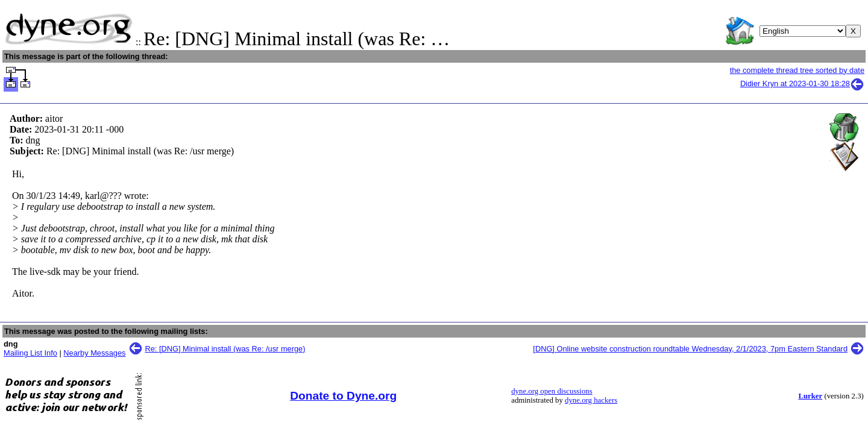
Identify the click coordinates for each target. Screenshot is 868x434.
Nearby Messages (94, 353)
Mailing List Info (30, 353)
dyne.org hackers (591, 400)
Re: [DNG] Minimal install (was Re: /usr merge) (225, 349)
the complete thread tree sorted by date (797, 70)
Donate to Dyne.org (343, 396)
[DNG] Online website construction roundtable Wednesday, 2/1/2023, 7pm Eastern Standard (690, 349)
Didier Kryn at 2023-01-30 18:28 (802, 83)
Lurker (810, 396)
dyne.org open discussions (552, 391)
